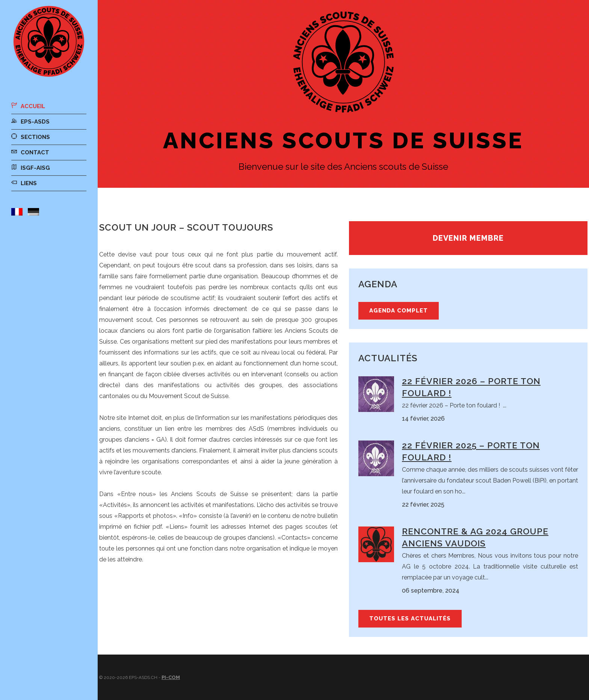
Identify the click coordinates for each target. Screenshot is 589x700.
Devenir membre (468, 238)
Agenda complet (399, 311)
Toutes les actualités (410, 619)
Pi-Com (171, 677)
